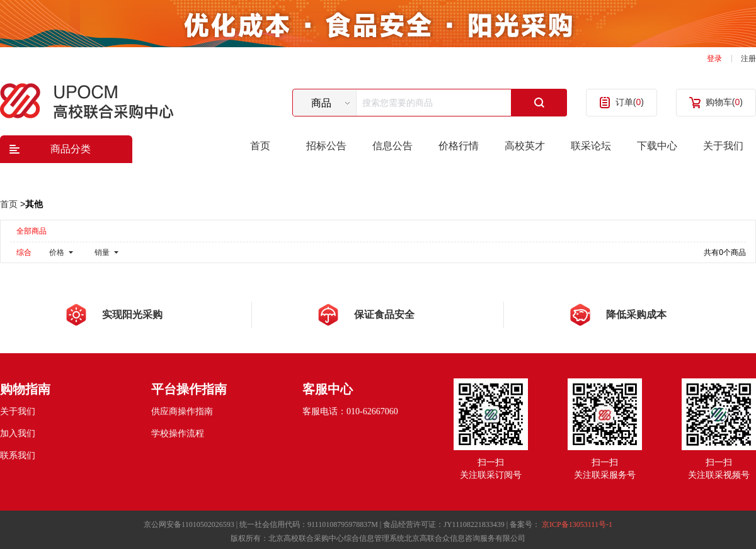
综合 (24, 252)
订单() (630, 102)
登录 (714, 59)
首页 (260, 146)
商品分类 (71, 149)
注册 (748, 59)
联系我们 (18, 456)
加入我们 (18, 433)
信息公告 (392, 146)
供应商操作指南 (182, 411)
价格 (57, 252)
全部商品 (31, 231)
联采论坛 (591, 146)
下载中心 (657, 146)
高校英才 (525, 146)
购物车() (724, 102)
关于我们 (723, 146)
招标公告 (326, 146)
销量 (102, 252)
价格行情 (459, 146)
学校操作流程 (178, 433)
